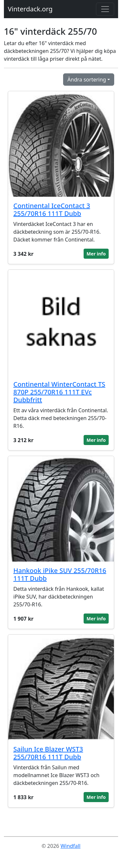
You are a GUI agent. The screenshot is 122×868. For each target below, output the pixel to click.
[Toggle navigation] (105, 9)
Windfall (70, 846)
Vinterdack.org (30, 9)
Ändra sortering (87, 80)
